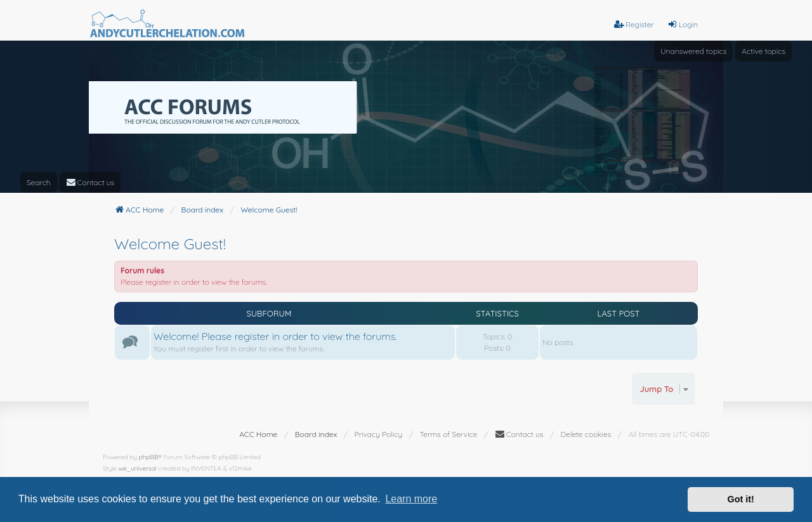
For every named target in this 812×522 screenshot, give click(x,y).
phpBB (149, 457)
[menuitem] (90, 182)
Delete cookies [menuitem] (586, 434)
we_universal (138, 468)
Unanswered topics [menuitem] (693, 51)
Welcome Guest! (170, 244)
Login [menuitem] (683, 24)
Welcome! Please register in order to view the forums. (275, 336)
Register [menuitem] (634, 24)
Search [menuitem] (39, 182)
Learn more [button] (411, 499)
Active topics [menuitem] (763, 51)
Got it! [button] (741, 499)
